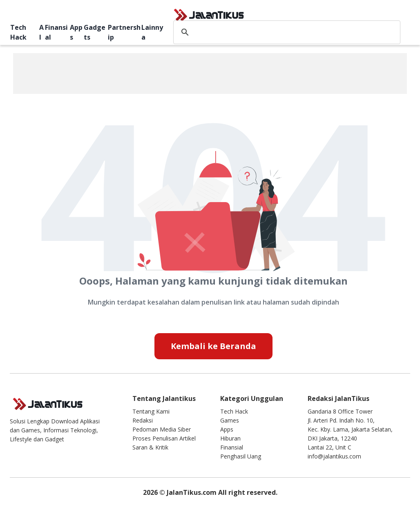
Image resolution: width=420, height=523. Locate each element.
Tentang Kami (151, 411)
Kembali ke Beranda (213, 346)
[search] (285, 32)
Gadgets (95, 32)
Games (230, 420)
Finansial (56, 32)
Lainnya (152, 32)
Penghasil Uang (241, 456)
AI (41, 32)
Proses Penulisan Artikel (164, 438)
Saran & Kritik (150, 447)
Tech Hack (18, 32)
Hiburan (230, 438)
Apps (76, 32)
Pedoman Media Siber (162, 429)
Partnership (124, 32)
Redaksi (143, 420)
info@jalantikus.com (334, 456)
